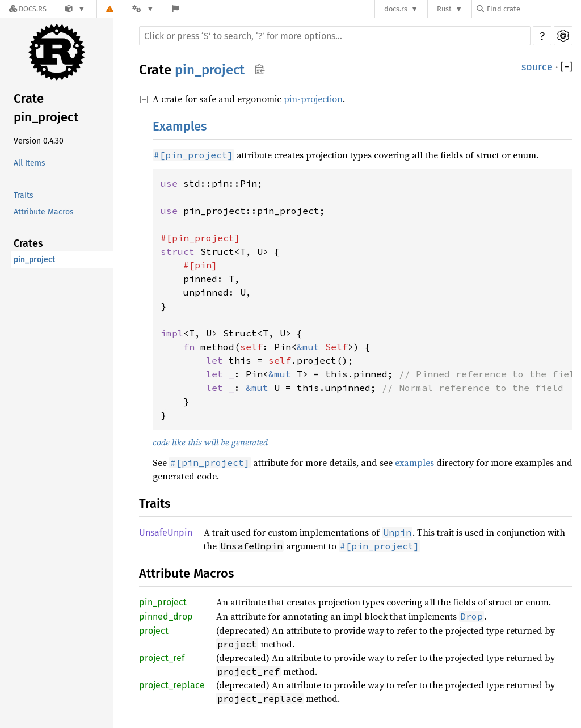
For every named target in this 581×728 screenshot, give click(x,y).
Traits (24, 195)
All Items (30, 163)
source (537, 67)
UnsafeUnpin (166, 533)
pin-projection (313, 99)
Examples (180, 126)
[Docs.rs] (28, 9)
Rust (444, 9)
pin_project (34, 260)
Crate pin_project (46, 108)
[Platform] (143, 9)
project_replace (172, 685)
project (154, 631)
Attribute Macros (44, 212)
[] (567, 67)
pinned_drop (166, 617)
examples (414, 462)
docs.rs (396, 9)
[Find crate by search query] (533, 9)
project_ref (162, 658)
